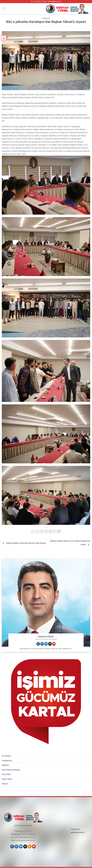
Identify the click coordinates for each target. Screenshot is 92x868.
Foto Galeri (6, 774)
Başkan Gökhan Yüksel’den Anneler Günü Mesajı (24, 543)
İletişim (5, 784)
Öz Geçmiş (6, 756)
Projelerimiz (7, 761)
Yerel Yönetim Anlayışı (11, 770)
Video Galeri (7, 779)
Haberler (5, 765)
